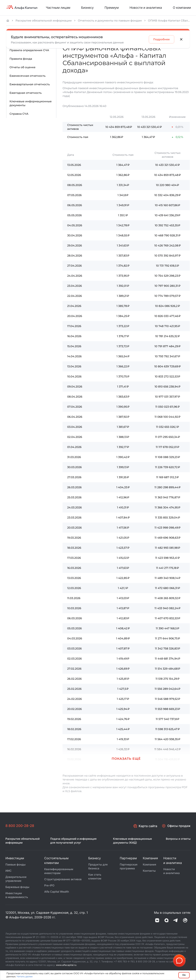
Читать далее (25, 977)
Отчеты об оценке (22, 67)
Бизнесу (87, 8)
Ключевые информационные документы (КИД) (132, 841)
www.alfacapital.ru (66, 965)
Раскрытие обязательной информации (44, 21)
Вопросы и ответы (178, 839)
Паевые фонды (16, 865)
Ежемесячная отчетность (27, 76)
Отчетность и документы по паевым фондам (110, 21)
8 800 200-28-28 (20, 826)
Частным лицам (58, 8)
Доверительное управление (16, 879)
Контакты (149, 871)
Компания (149, 865)
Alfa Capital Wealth (57, 892)
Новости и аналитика (146, 8)
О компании (182, 8)
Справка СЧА (19, 114)
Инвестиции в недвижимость (17, 895)
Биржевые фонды (17, 887)
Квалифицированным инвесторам (59, 871)
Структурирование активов (63, 880)
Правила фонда (21, 59)
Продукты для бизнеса (98, 867)
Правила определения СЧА (29, 50)
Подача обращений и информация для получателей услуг (73, 841)
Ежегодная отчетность (26, 93)
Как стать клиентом (95, 877)
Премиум (112, 8)
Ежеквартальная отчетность (30, 84)
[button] (126, 755)
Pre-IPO (49, 886)
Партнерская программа (129, 867)
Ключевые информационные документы (31, 103)
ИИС (8, 871)
